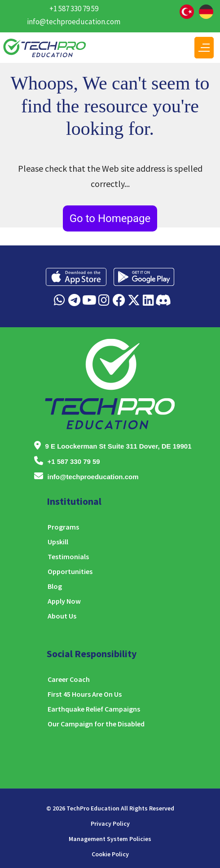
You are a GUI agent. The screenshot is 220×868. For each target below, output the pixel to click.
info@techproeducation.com (74, 22)
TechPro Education (93, 808)
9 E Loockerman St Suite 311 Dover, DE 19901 (119, 446)
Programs (63, 527)
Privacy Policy (110, 823)
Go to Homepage (110, 218)
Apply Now (64, 601)
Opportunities (70, 571)
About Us (62, 616)
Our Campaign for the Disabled (96, 724)
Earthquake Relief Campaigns (94, 709)
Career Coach (69, 679)
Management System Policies (110, 839)
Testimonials (68, 556)
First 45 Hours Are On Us (85, 694)
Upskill (58, 542)
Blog (55, 586)
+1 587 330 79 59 (74, 9)
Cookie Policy (110, 854)
